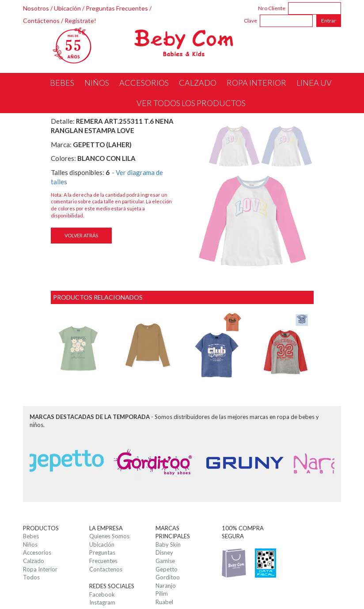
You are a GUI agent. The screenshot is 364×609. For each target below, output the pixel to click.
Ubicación (67, 8)
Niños (30, 544)
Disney (164, 552)
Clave (250, 21)
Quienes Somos (109, 536)
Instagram (102, 602)
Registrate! (80, 21)
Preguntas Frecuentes (117, 8)
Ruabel (164, 602)
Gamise (165, 561)
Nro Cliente (272, 8)
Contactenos (106, 569)
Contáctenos (41, 21)
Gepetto (167, 569)
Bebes (31, 536)
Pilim (162, 594)
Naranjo (166, 586)
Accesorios (37, 552)
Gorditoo (168, 577)
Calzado (34, 561)
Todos (31, 577)
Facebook (102, 594)
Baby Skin (168, 544)
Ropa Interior (40, 569)
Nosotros (36, 8)
